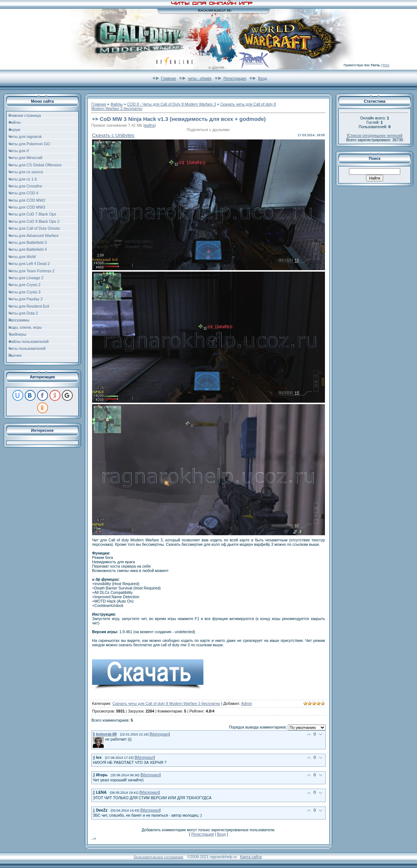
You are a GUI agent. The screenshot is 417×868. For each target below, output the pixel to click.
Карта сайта (251, 857)
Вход (262, 78)
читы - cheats (200, 78)
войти (150, 125)
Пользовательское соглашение (158, 857)
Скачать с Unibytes (113, 135)
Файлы (116, 104)
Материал (160, 734)
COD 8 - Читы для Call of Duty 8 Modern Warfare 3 (171, 104)
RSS (386, 65)
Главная (169, 78)
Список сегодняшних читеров (375, 135)
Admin (247, 703)
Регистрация (235, 78)
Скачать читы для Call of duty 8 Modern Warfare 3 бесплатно (166, 703)
